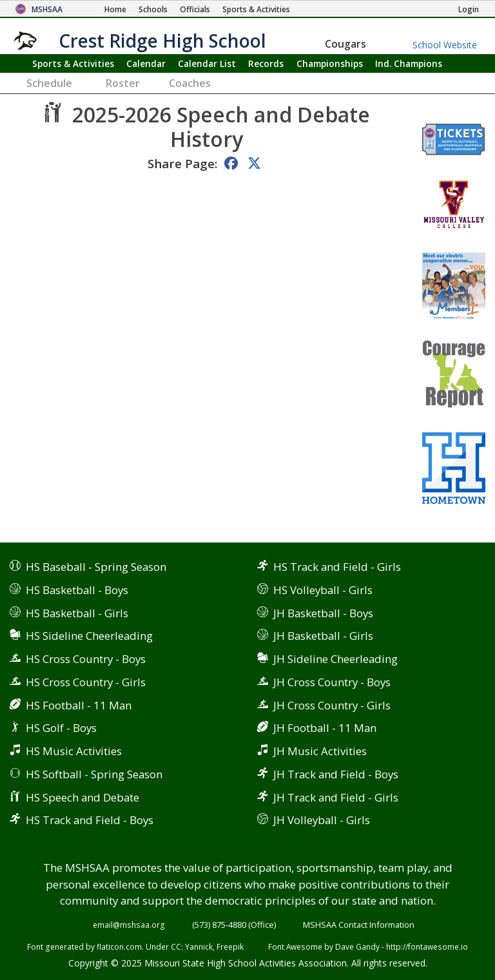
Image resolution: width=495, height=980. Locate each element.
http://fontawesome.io (427, 946)
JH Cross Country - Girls (332, 705)
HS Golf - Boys (61, 728)
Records (266, 63)
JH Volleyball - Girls (322, 820)
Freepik (230, 946)
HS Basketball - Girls (77, 613)
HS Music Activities (74, 751)
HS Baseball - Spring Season (96, 567)
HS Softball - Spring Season (94, 774)
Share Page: (182, 163)
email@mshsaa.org (129, 925)
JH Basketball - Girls (323, 636)
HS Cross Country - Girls (86, 682)
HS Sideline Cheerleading (89, 636)
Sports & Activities (73, 63)
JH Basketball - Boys (323, 613)
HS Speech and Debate (82, 797)
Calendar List (207, 63)
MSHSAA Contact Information (359, 925)
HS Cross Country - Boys (86, 659)
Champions (409, 63)
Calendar (146, 63)
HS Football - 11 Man (79, 705)
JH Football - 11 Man (325, 728)
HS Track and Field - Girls (337, 567)
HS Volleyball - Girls (323, 590)
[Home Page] (115, 9)
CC (176, 946)
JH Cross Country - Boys (332, 682)
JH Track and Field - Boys (336, 774)
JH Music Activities (320, 751)
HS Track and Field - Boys (90, 820)
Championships (330, 63)
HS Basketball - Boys (77, 590)
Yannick (199, 946)
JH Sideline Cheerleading (335, 659)
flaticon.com (119, 946)
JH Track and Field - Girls (336, 797)
